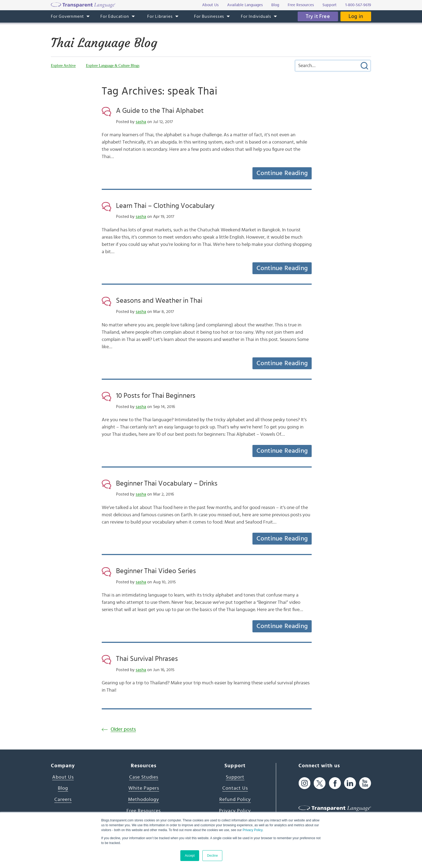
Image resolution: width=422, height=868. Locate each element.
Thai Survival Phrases (147, 659)
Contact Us (235, 788)
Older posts (123, 729)
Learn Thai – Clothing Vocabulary (165, 206)
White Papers (144, 788)
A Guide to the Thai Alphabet (160, 111)
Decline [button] (212, 856)
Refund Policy (235, 800)
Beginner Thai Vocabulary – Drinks (167, 483)
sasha (141, 122)
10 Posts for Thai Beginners (156, 396)
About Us (63, 777)
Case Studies (144, 777)
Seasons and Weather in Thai (159, 301)
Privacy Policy (252, 830)
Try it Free (318, 16)
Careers (63, 800)
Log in (356, 16)
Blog (63, 788)
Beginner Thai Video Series (156, 571)
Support (235, 777)
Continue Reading (282, 173)
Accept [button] (190, 856)
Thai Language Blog (104, 43)
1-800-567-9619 (358, 5)
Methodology (144, 800)
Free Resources (144, 811)
